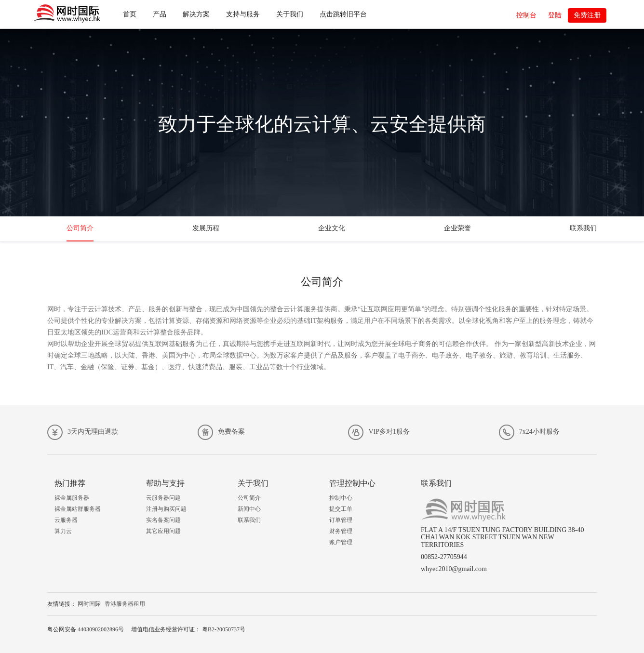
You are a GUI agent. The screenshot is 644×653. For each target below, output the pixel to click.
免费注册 (587, 15)
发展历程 (206, 228)
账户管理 (341, 542)
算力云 (63, 531)
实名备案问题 (163, 520)
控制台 (526, 15)
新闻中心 (249, 509)
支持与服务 (243, 14)
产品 (160, 14)
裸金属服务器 (72, 498)
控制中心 (341, 498)
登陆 (555, 15)
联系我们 (583, 228)
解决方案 (196, 14)
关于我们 (290, 14)
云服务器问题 (163, 498)
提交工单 (341, 509)
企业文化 (332, 228)
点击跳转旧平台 (343, 14)
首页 (130, 14)
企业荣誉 (457, 228)
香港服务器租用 (125, 604)
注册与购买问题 (166, 509)
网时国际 (89, 604)
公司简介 (80, 228)
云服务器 (66, 520)
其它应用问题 (163, 531)
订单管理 (341, 520)
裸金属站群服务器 (78, 509)
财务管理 (341, 531)
